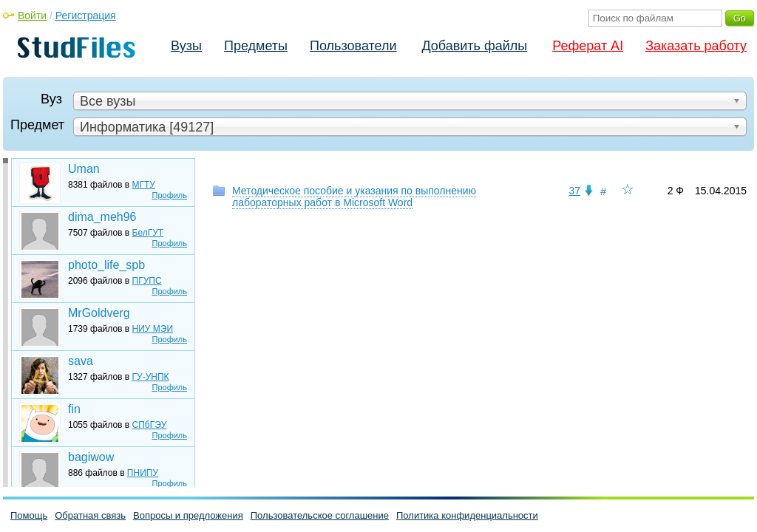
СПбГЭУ (150, 425)
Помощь (29, 515)
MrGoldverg (99, 313)
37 (574, 191)
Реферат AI (588, 46)
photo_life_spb (106, 265)
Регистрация (86, 16)
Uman (84, 169)
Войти (32, 16)
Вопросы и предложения (188, 515)
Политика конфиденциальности (467, 515)
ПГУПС (147, 281)
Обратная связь (90, 515)
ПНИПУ (143, 473)
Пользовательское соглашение (320, 515)
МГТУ (144, 185)
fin (74, 409)
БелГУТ (148, 233)
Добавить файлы (474, 46)
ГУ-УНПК (151, 377)
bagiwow (91, 457)
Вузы (186, 46)
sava (81, 361)
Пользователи (353, 46)
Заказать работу (696, 46)
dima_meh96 (102, 217)
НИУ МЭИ (153, 329)
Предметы (256, 46)
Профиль (170, 195)
